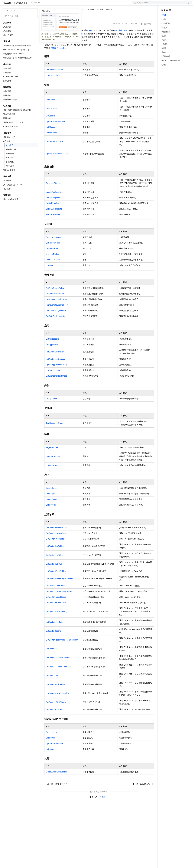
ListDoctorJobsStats (54, 631)
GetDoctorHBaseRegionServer (59, 600)
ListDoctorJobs (52, 658)
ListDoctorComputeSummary (58, 666)
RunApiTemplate (53, 223)
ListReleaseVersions (55, 78)
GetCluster (50, 125)
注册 (177, 4)
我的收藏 (147, 33)
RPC (91, 39)
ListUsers (50, 758)
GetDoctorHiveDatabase (56, 542)
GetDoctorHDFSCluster (56, 711)
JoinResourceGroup (54, 432)
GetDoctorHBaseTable (55, 594)
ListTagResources (53, 474)
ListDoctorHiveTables (55, 555)
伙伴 (74, 4)
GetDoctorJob (52, 684)
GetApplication (52, 353)
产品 (36, 4)
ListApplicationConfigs (55, 368)
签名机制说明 (121, 39)
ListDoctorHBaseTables (56, 580)
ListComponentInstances (56, 385)
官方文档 (7, 12)
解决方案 (44, 4)
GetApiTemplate (53, 212)
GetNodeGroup (52, 257)
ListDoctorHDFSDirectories (57, 702)
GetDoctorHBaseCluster (56, 611)
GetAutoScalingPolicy (55, 302)
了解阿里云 (90, 4)
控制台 (171, 4)
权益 (53, 4)
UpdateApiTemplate (54, 201)
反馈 (102, 806)
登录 (187, 4)
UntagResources (53, 465)
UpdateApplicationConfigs (57, 373)
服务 (81, 4)
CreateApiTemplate (54, 192)
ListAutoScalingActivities (56, 319)
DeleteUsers (51, 747)
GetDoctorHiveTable (54, 564)
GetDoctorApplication (55, 718)
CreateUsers (51, 741)
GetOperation (52, 407)
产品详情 (134, 32)
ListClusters (51, 136)
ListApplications (52, 348)
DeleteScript (51, 514)
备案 (164, 4)
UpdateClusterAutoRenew (57, 163)
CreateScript (51, 497)
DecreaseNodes (53, 268)
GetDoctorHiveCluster (55, 548)
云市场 (67, 4)
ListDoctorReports (54, 640)
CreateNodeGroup (54, 246)
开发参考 (91, 18)
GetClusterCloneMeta (55, 150)
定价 (59, 4)
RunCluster (51, 108)
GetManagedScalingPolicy (57, 308)
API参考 (100, 18)
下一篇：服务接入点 (143, 792)
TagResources (52, 456)
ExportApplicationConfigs (57, 781)
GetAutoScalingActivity (56, 325)
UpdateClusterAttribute (56, 130)
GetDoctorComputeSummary (58, 675)
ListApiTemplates (53, 206)
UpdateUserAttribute (55, 752)
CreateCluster (52, 117)
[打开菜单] (4, 4)
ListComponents (53, 379)
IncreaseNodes (52, 263)
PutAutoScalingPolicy (55, 297)
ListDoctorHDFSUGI (54, 573)
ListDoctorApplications (55, 693)
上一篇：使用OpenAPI (55, 792)
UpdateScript (51, 508)
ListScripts (50, 502)
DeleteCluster (52, 141)
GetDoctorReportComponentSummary (62, 649)
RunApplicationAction (55, 361)
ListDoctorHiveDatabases (57, 536)
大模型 (28, 4)
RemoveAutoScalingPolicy (57, 314)
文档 (158, 4)
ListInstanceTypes (54, 84)
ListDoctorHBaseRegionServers (59, 587)
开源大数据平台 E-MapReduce (27, 12)
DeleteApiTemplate (54, 218)
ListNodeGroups (53, 252)
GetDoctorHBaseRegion (56, 606)
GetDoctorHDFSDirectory (57, 620)
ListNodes (50, 274)
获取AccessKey (60, 57)
